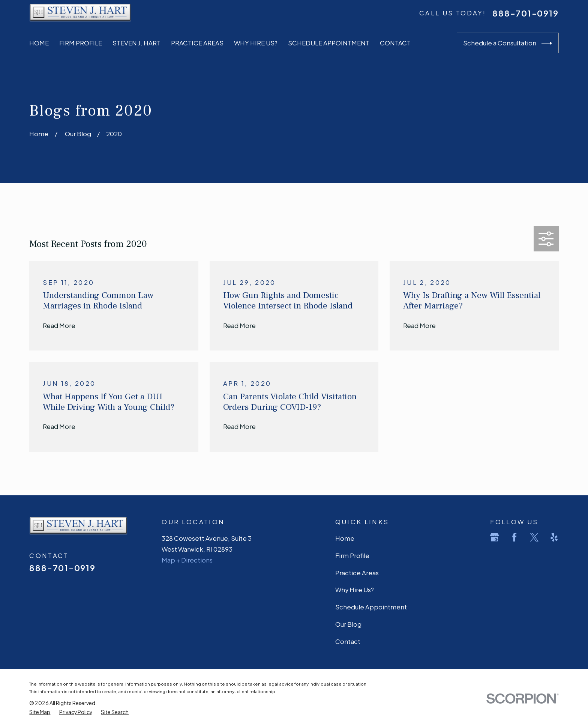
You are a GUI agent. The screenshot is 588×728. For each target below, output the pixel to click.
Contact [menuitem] (395, 43)
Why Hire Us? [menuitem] (256, 43)
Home (345, 538)
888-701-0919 (525, 13)
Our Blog (348, 624)
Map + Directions (187, 560)
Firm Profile (352, 556)
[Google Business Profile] (494, 537)
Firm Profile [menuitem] (81, 43)
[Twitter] (534, 537)
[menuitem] (40, 712)
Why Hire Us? (355, 590)
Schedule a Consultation (508, 43)
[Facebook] (514, 537)
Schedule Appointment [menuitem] (329, 43)
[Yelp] (554, 537)
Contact (348, 642)
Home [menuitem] (39, 43)
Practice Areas (357, 573)
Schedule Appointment (371, 607)
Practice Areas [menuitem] (197, 43)
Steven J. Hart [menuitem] (136, 43)
